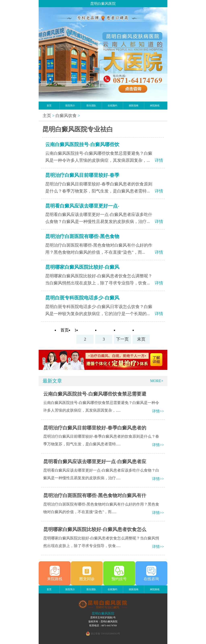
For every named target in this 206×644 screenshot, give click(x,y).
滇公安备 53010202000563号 (105, 634)
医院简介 (70, 106)
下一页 (122, 339)
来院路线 (155, 106)
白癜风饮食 (66, 116)
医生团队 (91, 106)
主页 (47, 116)
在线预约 (112, 106)
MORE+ (157, 381)
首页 (49, 106)
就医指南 (134, 106)
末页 (141, 339)
